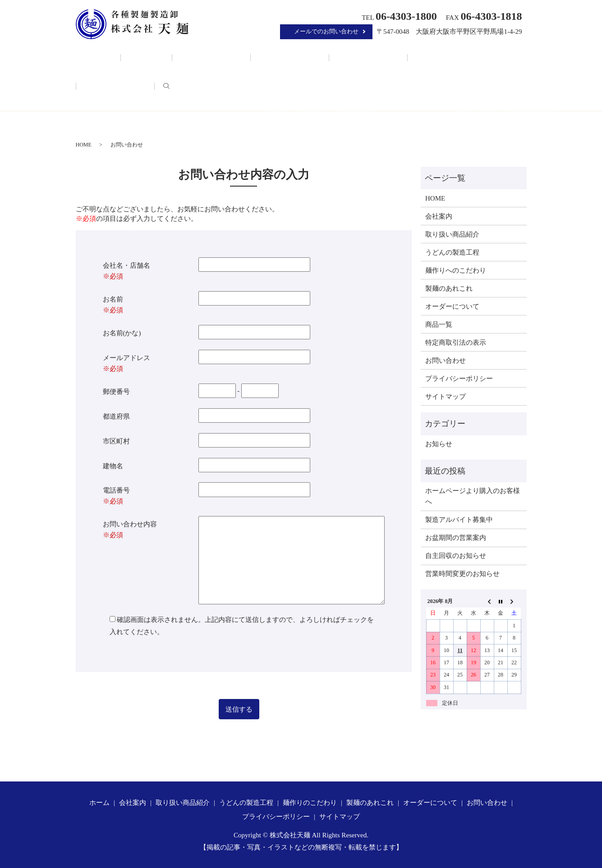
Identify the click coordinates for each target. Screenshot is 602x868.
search (495, 54)
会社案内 (146, 55)
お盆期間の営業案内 (456, 538)
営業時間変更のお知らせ (462, 574)
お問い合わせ (446, 361)
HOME (84, 145)
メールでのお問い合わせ (326, 31)
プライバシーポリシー (459, 379)
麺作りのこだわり (327, 55)
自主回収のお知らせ (456, 556)
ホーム (111, 55)
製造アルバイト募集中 (459, 520)
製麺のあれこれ (388, 55)
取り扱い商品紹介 (197, 55)
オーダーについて (450, 55)
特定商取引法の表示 (456, 343)
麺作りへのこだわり (456, 270)
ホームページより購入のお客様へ (473, 496)
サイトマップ (446, 397)
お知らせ (439, 444)
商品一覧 (439, 324)
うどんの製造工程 (262, 55)
